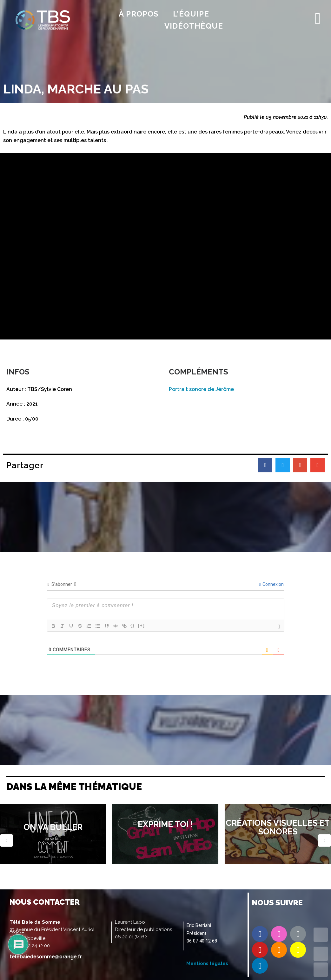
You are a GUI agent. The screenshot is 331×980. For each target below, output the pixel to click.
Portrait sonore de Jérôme (201, 389)
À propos (139, 14)
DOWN (321, 970)
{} (133, 625)
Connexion (271, 584)
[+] (142, 625)
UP (321, 954)
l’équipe (191, 14)
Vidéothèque (194, 26)
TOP (321, 935)
